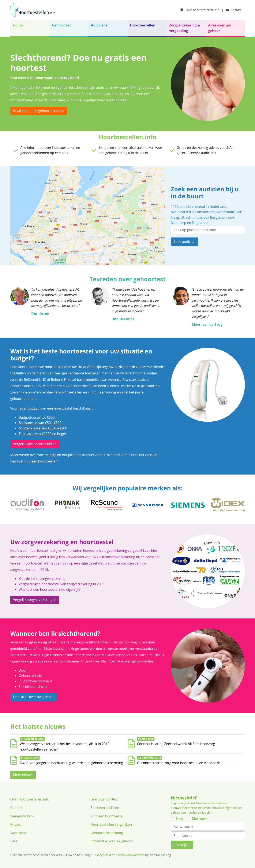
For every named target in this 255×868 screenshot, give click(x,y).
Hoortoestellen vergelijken (111, 824)
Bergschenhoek (222, 217)
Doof (23, 670)
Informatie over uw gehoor (112, 841)
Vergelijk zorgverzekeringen (35, 600)
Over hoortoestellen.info (200, 10)
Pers (14, 841)
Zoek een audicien (105, 808)
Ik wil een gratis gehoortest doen (39, 111)
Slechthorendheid (33, 687)
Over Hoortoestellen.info (30, 799)
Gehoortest (61, 25)
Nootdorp (179, 223)
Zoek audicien (185, 241)
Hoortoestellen (143, 25)
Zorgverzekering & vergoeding (185, 28)
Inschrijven (182, 845)
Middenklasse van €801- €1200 (43, 428)
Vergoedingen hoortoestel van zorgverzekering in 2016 (62, 584)
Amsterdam (206, 212)
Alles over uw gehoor (220, 28)
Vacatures (18, 833)
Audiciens (99, 25)
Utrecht (187, 217)
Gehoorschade (30, 676)
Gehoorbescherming (107, 833)
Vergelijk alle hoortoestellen (35, 444)
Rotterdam (226, 212)
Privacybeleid (102, 855)
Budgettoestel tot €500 (37, 417)
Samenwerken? (22, 816)
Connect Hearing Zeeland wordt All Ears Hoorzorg (176, 744)
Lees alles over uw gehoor (33, 697)
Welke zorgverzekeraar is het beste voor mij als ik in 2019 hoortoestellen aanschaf (65, 747)
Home (18, 25)
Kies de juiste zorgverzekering (42, 579)
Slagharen (200, 223)
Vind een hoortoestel (107, 816)
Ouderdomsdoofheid (35, 681)
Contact (234, 10)
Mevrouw (199, 818)
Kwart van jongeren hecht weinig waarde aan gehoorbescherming (72, 763)
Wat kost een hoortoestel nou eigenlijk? (50, 589)
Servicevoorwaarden (130, 855)
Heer (180, 818)
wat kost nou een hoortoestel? (34, 461)
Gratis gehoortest (104, 799)
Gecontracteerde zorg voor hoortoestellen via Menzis (179, 763)
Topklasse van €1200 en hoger (43, 434)
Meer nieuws (23, 775)
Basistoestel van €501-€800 (40, 423)
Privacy (16, 824)
